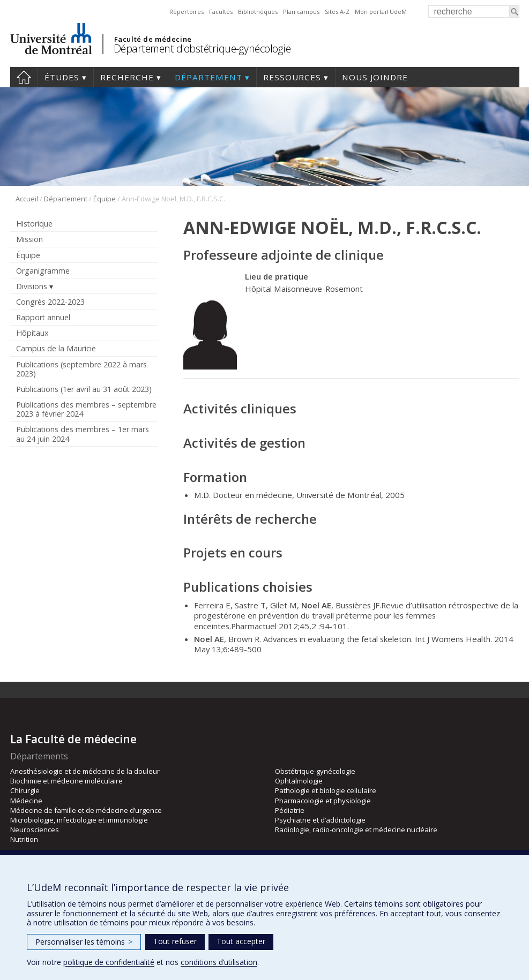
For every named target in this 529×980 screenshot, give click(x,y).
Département (208, 77)
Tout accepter (241, 941)
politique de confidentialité (109, 962)
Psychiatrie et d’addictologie (320, 820)
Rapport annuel (43, 317)
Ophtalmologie (299, 781)
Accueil (24, 77)
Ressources (292, 77)
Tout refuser (175, 941)
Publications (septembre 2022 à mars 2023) (81, 369)
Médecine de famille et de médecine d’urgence (86, 810)
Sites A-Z (337, 12)
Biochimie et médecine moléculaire (66, 781)
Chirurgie (25, 790)
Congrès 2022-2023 (50, 302)
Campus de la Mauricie (56, 348)
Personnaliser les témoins (84, 942)
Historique (34, 224)
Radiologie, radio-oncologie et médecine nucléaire (356, 830)
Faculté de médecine (153, 39)
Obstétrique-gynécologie (315, 771)
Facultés (221, 12)
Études (62, 77)
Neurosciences (35, 830)
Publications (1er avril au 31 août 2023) (84, 389)
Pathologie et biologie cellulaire (326, 790)
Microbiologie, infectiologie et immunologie (79, 820)
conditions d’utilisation (219, 962)
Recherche (127, 77)
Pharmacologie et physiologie (323, 801)
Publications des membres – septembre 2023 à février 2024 (86, 409)
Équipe (105, 199)
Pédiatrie (290, 810)
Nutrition (24, 839)
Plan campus (301, 12)
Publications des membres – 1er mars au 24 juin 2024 (83, 434)
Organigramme (43, 271)
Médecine (26, 801)
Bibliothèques (258, 12)
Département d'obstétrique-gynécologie (202, 48)
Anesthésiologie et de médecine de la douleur (85, 771)
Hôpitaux (32, 333)
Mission (29, 239)
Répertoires (187, 12)
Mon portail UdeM (381, 12)
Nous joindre (375, 77)
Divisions (32, 286)
